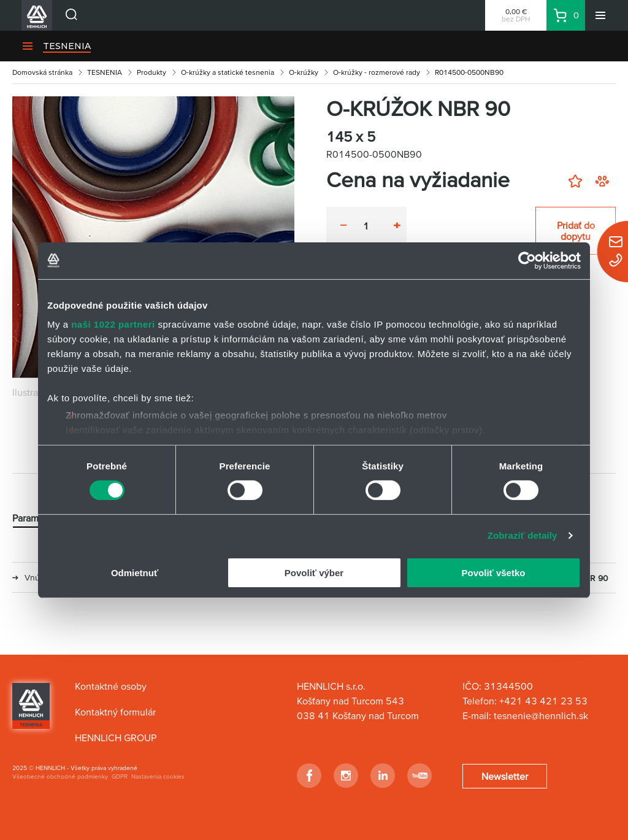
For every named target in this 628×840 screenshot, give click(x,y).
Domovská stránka (42, 72)
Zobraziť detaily (523, 535)
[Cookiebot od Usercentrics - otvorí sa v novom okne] (527, 260)
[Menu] (600, 15)
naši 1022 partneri (113, 324)
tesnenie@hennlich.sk (542, 715)
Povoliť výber (314, 573)
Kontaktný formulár (115, 712)
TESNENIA (67, 46)
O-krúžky (304, 72)
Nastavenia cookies (158, 776)
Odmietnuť (135, 573)
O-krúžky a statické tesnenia (228, 72)
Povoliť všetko (494, 573)
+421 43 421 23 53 (543, 701)
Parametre (34, 518)
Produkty (151, 72)
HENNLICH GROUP (116, 738)
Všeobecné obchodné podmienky (60, 776)
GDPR (120, 776)
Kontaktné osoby (111, 686)
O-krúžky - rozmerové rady (377, 72)
